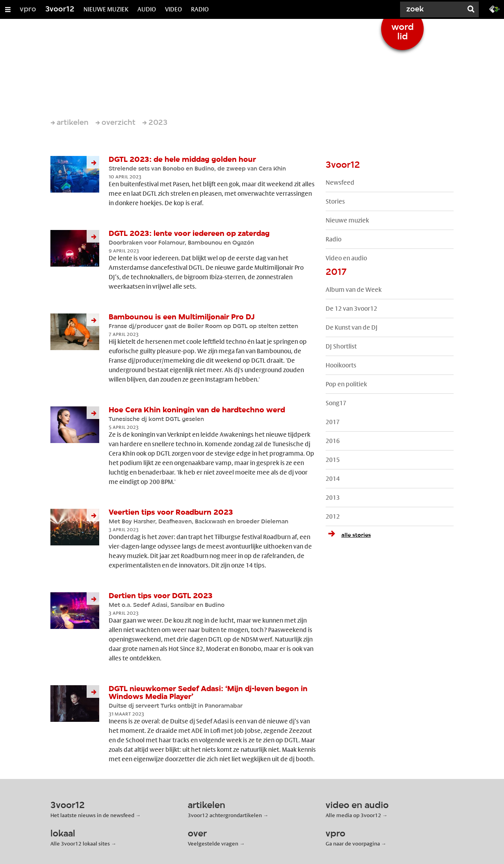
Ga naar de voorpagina (353, 844)
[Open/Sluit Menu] (8, 9)
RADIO (200, 9)
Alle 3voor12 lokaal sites (80, 844)
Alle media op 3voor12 (353, 815)
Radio (334, 239)
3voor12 (60, 9)
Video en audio (346, 258)
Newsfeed (340, 183)
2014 (333, 479)
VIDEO (173, 9)
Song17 (336, 403)
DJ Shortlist (341, 346)
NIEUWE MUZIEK (106, 9)
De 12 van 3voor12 (351, 309)
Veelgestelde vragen (213, 844)
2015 (333, 460)
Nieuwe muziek (347, 220)
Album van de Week (354, 290)
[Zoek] (433, 9)
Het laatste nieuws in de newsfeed (92, 815)
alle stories (348, 535)
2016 (333, 441)
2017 (333, 422)
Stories (335, 201)
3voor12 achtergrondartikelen (225, 815)
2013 (333, 498)
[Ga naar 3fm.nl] (495, 9)
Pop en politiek (346, 384)
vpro (28, 9)
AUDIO (147, 9)
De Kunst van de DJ (352, 327)
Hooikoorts (341, 365)
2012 (333, 516)
